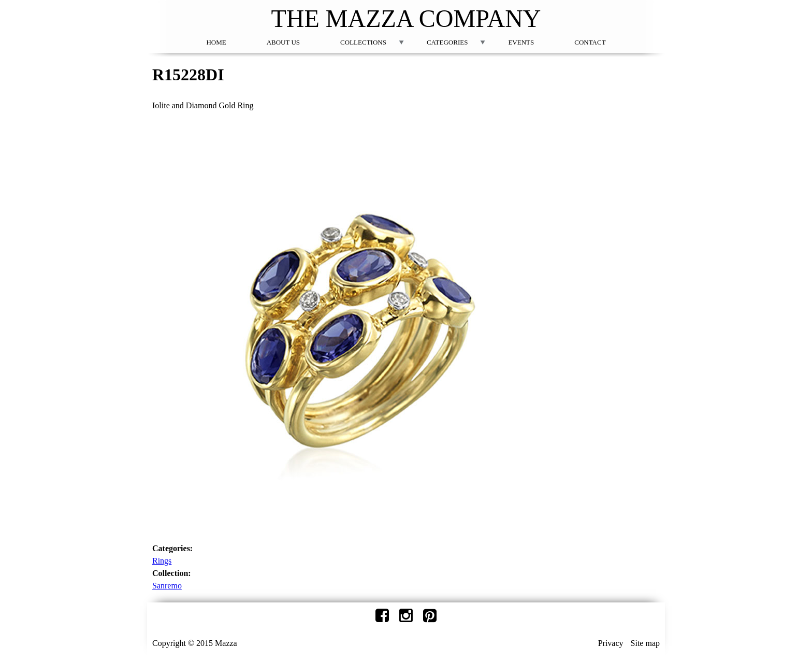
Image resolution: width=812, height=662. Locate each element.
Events (521, 42)
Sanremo (167, 586)
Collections (363, 42)
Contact (590, 42)
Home (216, 42)
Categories (447, 42)
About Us (283, 42)
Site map (645, 643)
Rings (162, 561)
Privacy (611, 643)
